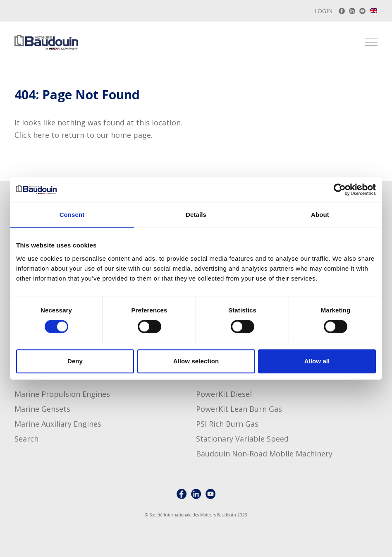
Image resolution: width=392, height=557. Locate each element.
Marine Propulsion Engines (62, 394)
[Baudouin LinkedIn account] (352, 11)
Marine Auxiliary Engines (58, 424)
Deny (75, 361)
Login (323, 11)
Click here (32, 135)
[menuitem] (374, 11)
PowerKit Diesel (224, 394)
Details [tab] (196, 215)
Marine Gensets (42, 409)
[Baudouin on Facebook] (342, 11)
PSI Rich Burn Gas (227, 424)
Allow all (317, 361)
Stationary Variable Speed (242, 439)
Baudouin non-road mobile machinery (264, 454)
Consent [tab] (72, 215)
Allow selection (196, 361)
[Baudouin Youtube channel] (362, 11)
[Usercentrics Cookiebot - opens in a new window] (340, 190)
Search (26, 439)
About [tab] (320, 215)
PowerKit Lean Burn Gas (239, 409)
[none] (374, 12)
